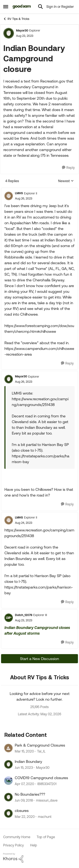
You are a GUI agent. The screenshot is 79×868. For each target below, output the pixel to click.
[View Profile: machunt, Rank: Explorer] (8, 813)
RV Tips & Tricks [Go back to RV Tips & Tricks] (16, 19)
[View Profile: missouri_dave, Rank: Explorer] (8, 797)
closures (22, 811)
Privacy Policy (13, 845)
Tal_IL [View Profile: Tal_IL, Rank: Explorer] (41, 751)
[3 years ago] (24, 768)
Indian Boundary (28, 761)
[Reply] (68, 168)
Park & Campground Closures (40, 745)
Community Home (17, 837)
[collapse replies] (39, 190)
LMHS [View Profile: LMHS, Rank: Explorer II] (19, 193)
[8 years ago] (24, 800)
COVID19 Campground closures (41, 778)
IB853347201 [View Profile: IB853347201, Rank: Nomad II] (47, 784)
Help (34, 845)
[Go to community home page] (22, 7)
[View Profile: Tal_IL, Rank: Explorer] (8, 748)
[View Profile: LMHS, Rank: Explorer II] (9, 196)
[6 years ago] (24, 751)
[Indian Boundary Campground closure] (24, 199)
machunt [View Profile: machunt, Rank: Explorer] (45, 817)
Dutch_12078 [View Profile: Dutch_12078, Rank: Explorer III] (24, 615)
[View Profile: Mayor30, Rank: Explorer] (9, 33)
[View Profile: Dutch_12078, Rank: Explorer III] (9, 618)
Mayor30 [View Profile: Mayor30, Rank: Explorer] (22, 30)
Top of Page (46, 837)
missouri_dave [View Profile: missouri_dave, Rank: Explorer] (47, 800)
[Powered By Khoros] (39, 858)
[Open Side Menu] (6, 7)
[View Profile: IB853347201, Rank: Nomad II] (8, 781)
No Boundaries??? (30, 794)
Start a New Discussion (39, 659)
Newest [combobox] (66, 181)
